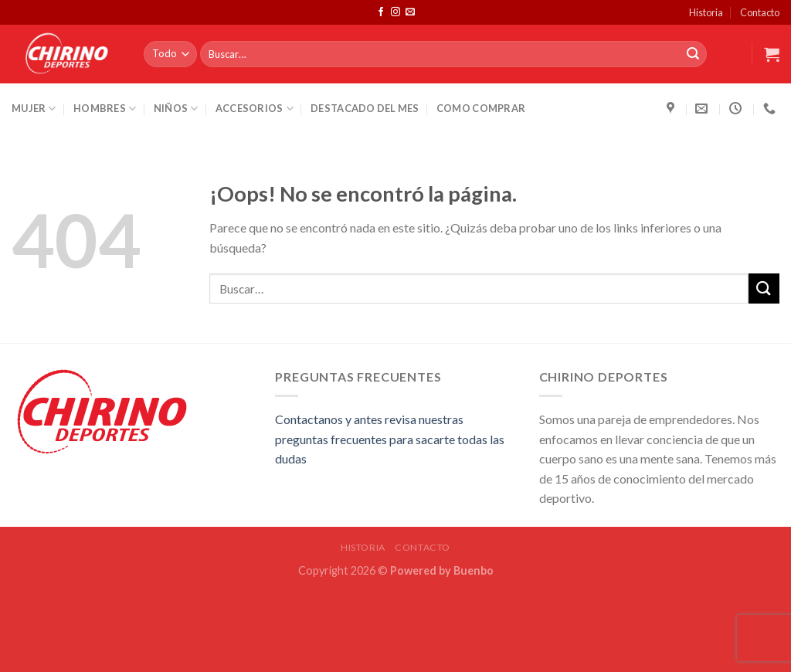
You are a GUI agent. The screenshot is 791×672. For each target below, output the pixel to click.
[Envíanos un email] (410, 12)
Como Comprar (481, 108)
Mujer (34, 109)
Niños (176, 109)
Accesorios (255, 109)
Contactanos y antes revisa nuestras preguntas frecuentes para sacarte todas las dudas (390, 439)
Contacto (760, 12)
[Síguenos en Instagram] (395, 12)
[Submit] (693, 54)
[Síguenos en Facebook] (381, 12)
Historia (706, 12)
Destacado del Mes (365, 108)
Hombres (105, 109)
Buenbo (474, 570)
